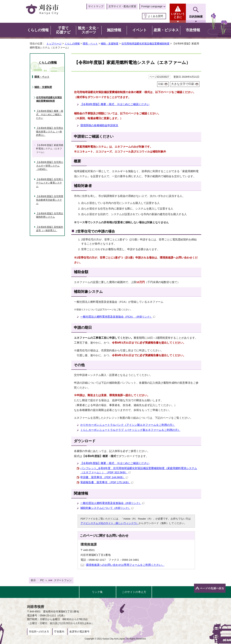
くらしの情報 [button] (38, 30)
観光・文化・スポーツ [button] (89, 30)
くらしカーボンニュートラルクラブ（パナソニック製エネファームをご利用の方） (130, 430)
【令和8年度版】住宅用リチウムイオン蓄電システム (50, 183)
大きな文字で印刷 (183, 84)
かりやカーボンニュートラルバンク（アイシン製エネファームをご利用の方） (128, 425)
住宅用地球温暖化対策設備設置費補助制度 (145, 44)
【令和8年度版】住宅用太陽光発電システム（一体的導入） (50, 132)
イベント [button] (140, 30)
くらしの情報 (72, 44)
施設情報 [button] (114, 30)
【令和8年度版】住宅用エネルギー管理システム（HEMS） (50, 166)
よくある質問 (155, 16)
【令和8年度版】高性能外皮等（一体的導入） (50, 229)
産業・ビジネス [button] (166, 30)
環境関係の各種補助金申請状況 (99, 125)
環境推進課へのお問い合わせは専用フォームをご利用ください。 (125, 565)
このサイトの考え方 (134, 592)
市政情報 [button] (193, 30)
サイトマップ (96, 6)
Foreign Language (152, 6)
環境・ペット (90, 44)
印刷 (161, 84)
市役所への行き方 (39, 632)
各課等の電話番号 (79, 632)
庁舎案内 (59, 632)
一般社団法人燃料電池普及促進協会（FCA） (118, 317)
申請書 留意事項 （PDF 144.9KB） (104, 477)
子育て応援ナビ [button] (63, 30)
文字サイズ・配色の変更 (122, 6)
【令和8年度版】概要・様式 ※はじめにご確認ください (115, 104)
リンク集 (97, 592)
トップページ (54, 44)
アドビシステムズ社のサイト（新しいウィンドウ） (110, 523)
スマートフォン (63, 580)
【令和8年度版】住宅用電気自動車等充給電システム (50, 200)
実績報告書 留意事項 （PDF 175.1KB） (107, 482)
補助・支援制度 (110, 44)
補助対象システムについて (107, 508)
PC (42, 580)
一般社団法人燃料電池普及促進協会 (112, 503)
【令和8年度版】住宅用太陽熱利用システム (50, 215)
